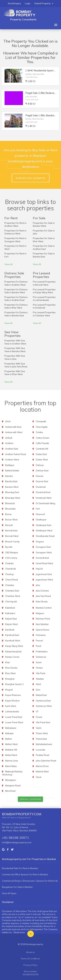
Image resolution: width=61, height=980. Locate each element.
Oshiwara (41, 635)
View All (8, 264)
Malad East (41, 695)
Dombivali (41, 487)
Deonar (40, 476)
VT (37, 712)
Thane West (42, 733)
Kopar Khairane (13, 695)
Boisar (8, 514)
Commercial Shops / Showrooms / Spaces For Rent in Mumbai (30, 881)
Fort (38, 509)
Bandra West (12, 487)
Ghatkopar (41, 520)
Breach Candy (12, 542)
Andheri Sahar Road (16, 454)
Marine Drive (42, 766)
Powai (39, 717)
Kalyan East (11, 619)
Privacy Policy (30, 965)
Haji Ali (39, 569)
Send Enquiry (14, 3)
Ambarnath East (13, 427)
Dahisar (40, 465)
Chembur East (12, 591)
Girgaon (40, 542)
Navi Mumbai (42, 624)
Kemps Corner (12, 657)
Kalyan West (11, 624)
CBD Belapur (12, 552)
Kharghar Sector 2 (14, 684)
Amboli (9, 438)
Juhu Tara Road (43, 596)
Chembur (10, 585)
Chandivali (10, 569)
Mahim (9, 739)
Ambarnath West (14, 432)
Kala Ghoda (42, 602)
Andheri (9, 443)
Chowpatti (41, 421)
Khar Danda (11, 668)
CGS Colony (11, 558)
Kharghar (10, 679)
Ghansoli (40, 514)
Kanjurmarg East (13, 651)
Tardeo (39, 668)
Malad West (11, 755)
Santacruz (41, 657)
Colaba (39, 432)
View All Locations (30, 799)
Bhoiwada (10, 509)
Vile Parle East (43, 722)
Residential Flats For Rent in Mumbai (20, 868)
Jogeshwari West (44, 580)
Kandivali (10, 630)
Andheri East (12, 449)
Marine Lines (12, 761)
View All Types (9, 893)
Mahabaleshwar (44, 744)
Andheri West (12, 460)
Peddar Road (42, 755)
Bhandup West (13, 498)
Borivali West (12, 536)
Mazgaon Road (13, 785)
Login (28, 3)
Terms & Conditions (30, 959)
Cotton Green (43, 438)
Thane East (41, 739)
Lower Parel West (14, 722)
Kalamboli (10, 608)
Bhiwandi (10, 503)
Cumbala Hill (42, 449)
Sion (38, 690)
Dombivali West (44, 498)
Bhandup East (12, 492)
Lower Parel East (14, 717)
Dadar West (42, 460)
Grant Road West (44, 563)
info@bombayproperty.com (17, 842)
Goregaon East (43, 547)
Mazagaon (11, 780)
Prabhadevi (42, 651)
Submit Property (44, 3)
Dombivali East (43, 492)
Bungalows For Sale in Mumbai (17, 887)
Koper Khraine (12, 701)
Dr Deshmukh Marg (45, 503)
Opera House (42, 630)
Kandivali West (13, 641)
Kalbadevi (10, 613)
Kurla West (11, 706)
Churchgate (42, 427)
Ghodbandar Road (45, 536)
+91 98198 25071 (15, 838)
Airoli (8, 421)
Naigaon (40, 613)
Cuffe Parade (42, 443)
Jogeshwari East (44, 574)
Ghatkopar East (44, 525)
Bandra (9, 476)
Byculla (9, 547)
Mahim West (11, 744)
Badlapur (10, 465)
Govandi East (42, 558)
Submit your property (31, 178)
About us (30, 952)
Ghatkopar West (44, 530)
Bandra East (11, 481)
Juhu (38, 585)
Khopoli (9, 690)
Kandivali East (12, 635)
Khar (8, 662)
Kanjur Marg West (14, 646)
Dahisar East (42, 470)
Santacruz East (43, 701)
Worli (38, 684)
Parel (38, 646)
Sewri (39, 662)
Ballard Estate (12, 470)
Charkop (10, 574)
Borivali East (11, 530)
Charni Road (11, 580)
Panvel (39, 641)
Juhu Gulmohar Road (46, 761)
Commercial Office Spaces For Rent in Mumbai (25, 874)
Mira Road (10, 791)
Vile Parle (41, 673)
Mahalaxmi (11, 728)
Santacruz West (44, 706)
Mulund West (42, 772)
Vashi (39, 728)
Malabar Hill (11, 750)
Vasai (39, 777)
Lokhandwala (12, 712)
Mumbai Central (44, 608)
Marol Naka (11, 766)
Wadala (40, 679)
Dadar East (41, 454)
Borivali (9, 525)
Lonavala (40, 750)
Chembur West (13, 596)
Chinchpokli (11, 602)
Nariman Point (43, 619)
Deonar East (42, 481)
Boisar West (11, 520)
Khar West (10, 673)
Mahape (9, 733)
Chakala (9, 563)
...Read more (18, 932)
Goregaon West (44, 552)
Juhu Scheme (42, 591)
